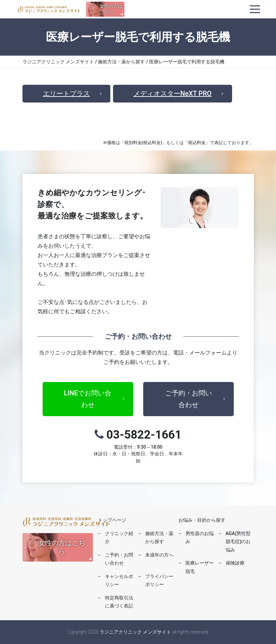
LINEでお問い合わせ (88, 399)
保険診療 (235, 563)
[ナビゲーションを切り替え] (255, 9)
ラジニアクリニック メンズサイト (49, 9)
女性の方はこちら (111, 9)
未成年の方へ (159, 555)
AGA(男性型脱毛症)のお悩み (238, 542)
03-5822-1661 (138, 446)
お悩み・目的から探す (202, 520)
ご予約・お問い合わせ (188, 399)
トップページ (112, 520)
